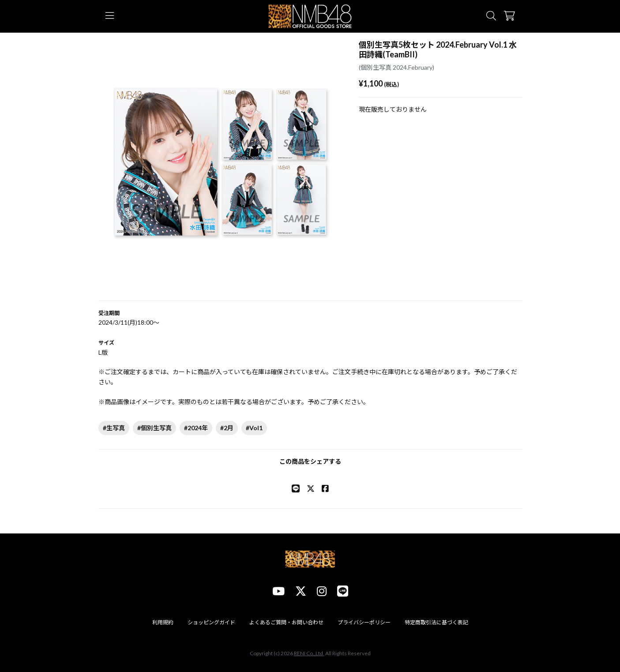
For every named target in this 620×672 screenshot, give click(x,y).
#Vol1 (254, 428)
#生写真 (114, 428)
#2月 (227, 428)
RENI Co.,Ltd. (309, 653)
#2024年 (196, 428)
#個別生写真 (154, 428)
